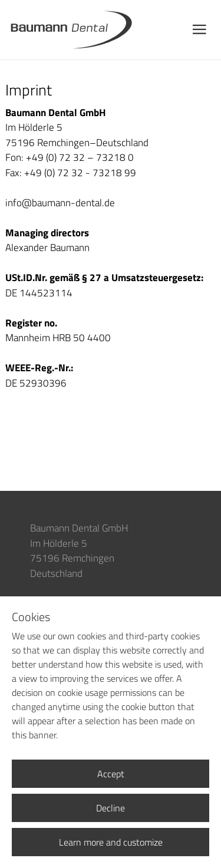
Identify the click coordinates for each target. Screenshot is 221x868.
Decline (111, 808)
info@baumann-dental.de (60, 203)
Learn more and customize (111, 842)
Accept (111, 774)
